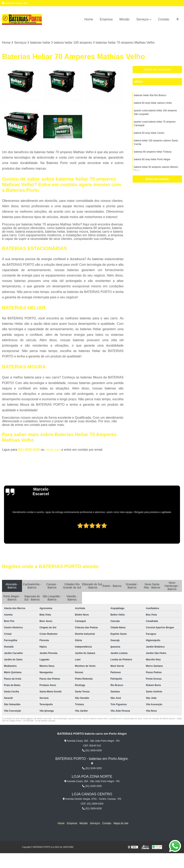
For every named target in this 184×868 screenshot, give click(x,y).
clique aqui (53, 450)
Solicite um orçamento (157, 70)
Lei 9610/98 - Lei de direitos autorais (39, 721)
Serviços (142, 19)
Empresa (106, 19)
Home (89, 19)
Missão (124, 19)
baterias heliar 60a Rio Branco (150, 96)
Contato (164, 19)
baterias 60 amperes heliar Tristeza (153, 152)
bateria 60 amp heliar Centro (149, 133)
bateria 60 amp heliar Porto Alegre (152, 160)
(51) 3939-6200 (29, 450)
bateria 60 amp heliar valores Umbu (153, 103)
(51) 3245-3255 (92, 768)
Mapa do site (120, 823)
